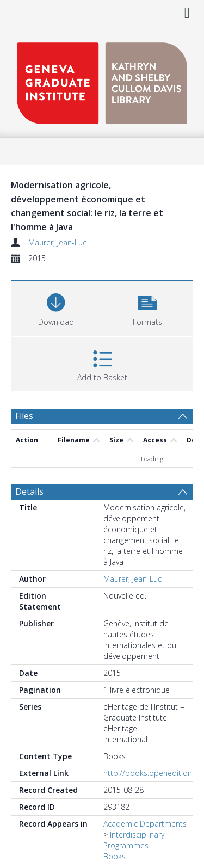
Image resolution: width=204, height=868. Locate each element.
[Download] (56, 307)
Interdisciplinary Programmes (134, 840)
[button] (148, 307)
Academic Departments (145, 824)
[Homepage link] (102, 80)
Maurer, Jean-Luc (57, 242)
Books (115, 856)
